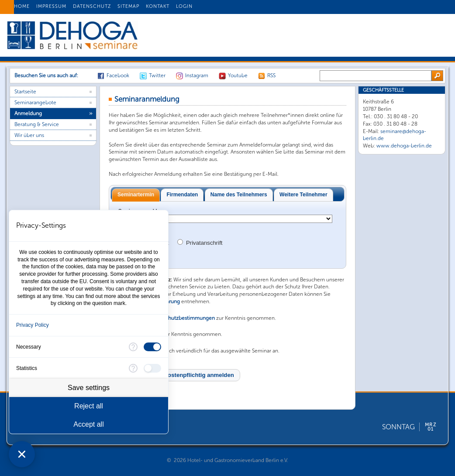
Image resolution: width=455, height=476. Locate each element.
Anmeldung (28, 113)
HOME (22, 6)
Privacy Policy (33, 325)
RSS (271, 75)
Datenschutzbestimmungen (182, 318)
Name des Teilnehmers (239, 195)
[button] (174, 375)
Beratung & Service (37, 124)
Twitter (157, 75)
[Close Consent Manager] (22, 454)
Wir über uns (29, 135)
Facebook (118, 75)
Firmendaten (182, 195)
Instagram (197, 75)
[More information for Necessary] (133, 347)
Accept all (88, 424)
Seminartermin (136, 195)
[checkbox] (152, 347)
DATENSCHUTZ (92, 6)
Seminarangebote (35, 103)
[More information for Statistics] (133, 368)
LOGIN (184, 6)
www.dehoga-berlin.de (404, 146)
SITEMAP (128, 6)
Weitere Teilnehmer (303, 195)
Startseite (25, 92)
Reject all (89, 406)
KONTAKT (158, 6)
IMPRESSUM (51, 6)
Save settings (89, 388)
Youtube (238, 75)
